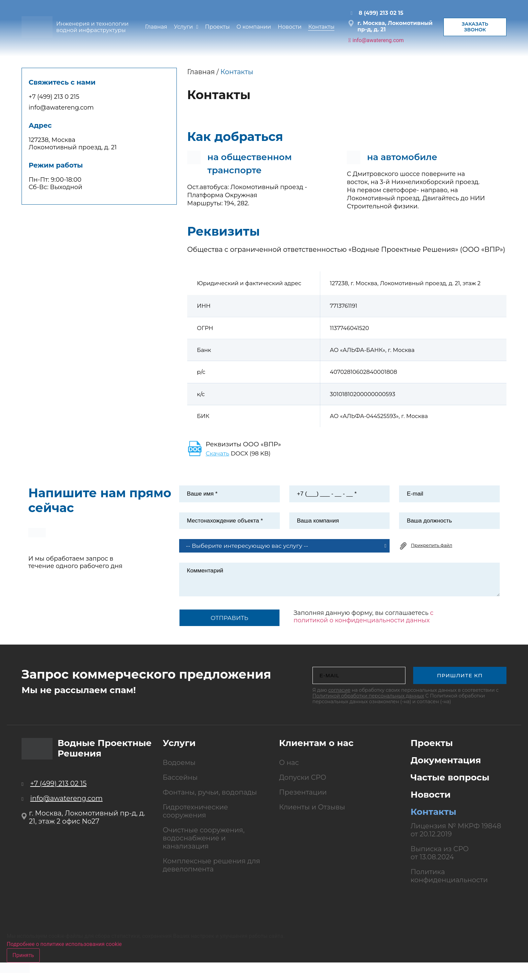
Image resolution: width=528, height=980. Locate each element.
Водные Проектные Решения (105, 753)
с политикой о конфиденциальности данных (364, 622)
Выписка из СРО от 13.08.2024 (440, 858)
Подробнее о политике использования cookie (64, 949)
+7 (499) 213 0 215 (54, 97)
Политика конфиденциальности (449, 881)
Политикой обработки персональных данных (368, 701)
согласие (339, 695)
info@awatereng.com (61, 108)
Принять (23, 960)
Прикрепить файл (432, 550)
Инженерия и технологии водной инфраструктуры (92, 27)
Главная (201, 72)
